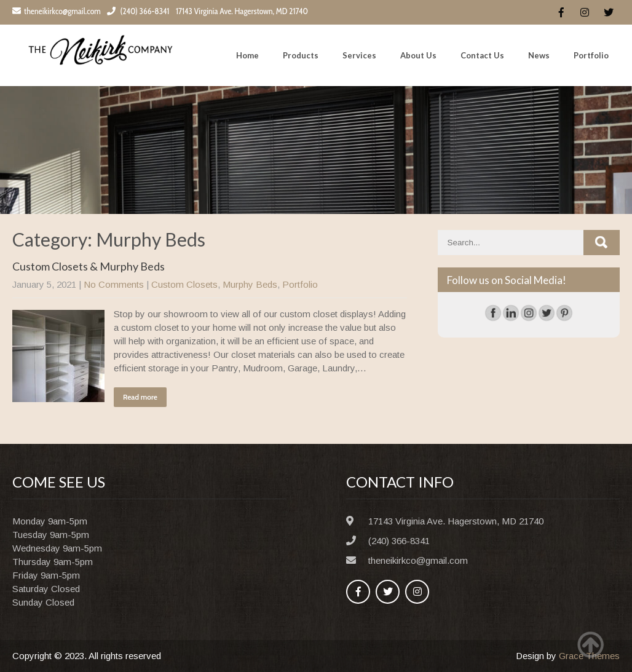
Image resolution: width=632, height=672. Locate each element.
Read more (140, 397)
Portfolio (591, 55)
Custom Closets (184, 284)
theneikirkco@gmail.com (57, 11)
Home (247, 55)
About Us (418, 55)
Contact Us (482, 55)
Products (301, 55)
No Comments (114, 284)
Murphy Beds (250, 284)
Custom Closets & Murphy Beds (89, 266)
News (539, 55)
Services (359, 55)
